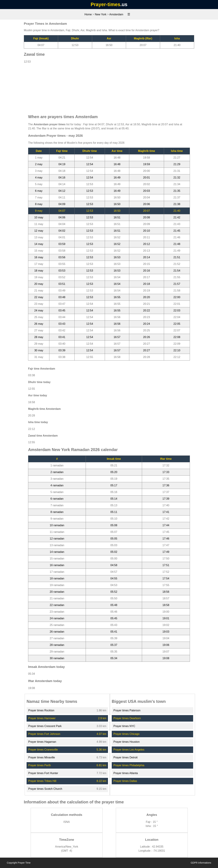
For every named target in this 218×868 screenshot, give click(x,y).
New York (101, 14)
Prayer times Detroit (125, 757)
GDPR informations (201, 863)
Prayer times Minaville (42, 757)
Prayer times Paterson (127, 710)
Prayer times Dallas (125, 781)
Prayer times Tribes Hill (42, 781)
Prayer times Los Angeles (129, 750)
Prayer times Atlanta (126, 773)
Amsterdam (116, 14)
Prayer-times (105, 4)
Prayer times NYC (124, 726)
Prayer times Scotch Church (45, 789)
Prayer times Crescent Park (45, 726)
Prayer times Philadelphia (129, 765)
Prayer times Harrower (42, 718)
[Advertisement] (109, 87)
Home (88, 14)
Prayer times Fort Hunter (43, 773)
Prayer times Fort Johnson (44, 734)
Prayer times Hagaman (42, 742)
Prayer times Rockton (41, 710)
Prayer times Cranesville (43, 750)
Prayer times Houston (127, 742)
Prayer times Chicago (126, 734)
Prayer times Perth (40, 765)
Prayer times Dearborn (127, 718)
